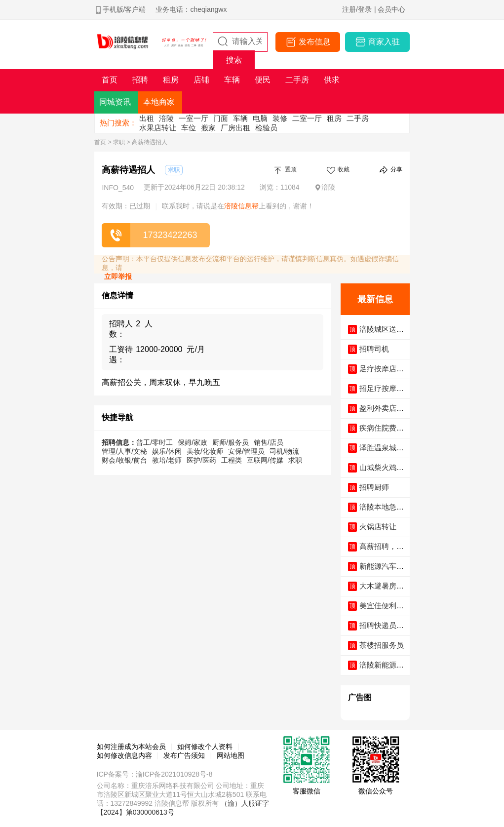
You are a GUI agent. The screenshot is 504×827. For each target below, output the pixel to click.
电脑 (260, 118)
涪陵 (166, 118)
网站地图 (231, 755)
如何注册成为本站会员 (131, 747)
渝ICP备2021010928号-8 (174, 774)
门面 (221, 118)
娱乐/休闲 (167, 451)
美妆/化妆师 (205, 451)
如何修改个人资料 (205, 747)
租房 (334, 118)
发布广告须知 (184, 755)
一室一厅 (194, 118)
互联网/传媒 (265, 460)
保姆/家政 (193, 442)
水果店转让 (158, 128)
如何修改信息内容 (124, 755)
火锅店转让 (378, 527)
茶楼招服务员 (382, 645)
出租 (147, 118)
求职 (119, 142)
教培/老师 (167, 460)
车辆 (240, 118)
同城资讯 (115, 102)
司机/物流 (284, 451)
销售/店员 (269, 442)
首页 (100, 142)
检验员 (266, 128)
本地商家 (159, 102)
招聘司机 (374, 349)
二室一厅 (307, 118)
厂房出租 (235, 128)
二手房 (358, 118)
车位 (189, 128)
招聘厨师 (374, 487)
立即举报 (118, 276)
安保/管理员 (246, 451)
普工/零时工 (155, 442)
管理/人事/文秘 (124, 451)
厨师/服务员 (231, 442)
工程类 (232, 460)
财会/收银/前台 (124, 460)
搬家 (208, 128)
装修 (280, 118)
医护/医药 (201, 460)
